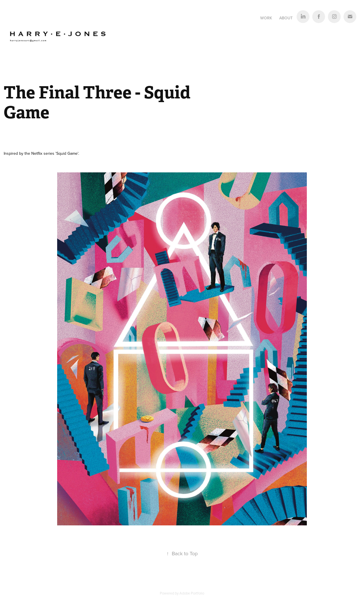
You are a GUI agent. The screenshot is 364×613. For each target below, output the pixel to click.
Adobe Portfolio (192, 593)
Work (266, 18)
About (286, 18)
